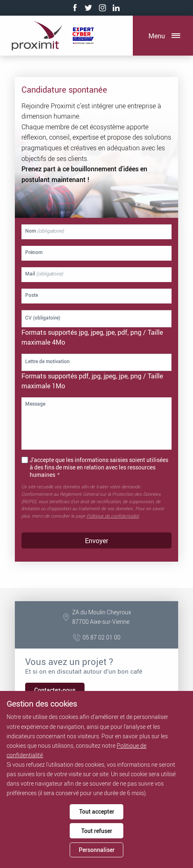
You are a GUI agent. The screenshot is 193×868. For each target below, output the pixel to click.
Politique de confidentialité (113, 516)
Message (35, 404)
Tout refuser (97, 831)
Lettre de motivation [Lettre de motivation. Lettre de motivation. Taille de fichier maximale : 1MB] (47, 361)
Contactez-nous (55, 690)
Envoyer (96, 541)
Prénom (34, 252)
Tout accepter (97, 811)
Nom (45, 231)
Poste (32, 295)
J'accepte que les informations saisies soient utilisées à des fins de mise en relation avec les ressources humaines (99, 467)
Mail (44, 274)
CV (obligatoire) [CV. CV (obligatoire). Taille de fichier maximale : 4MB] (43, 317)
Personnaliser (97, 850)
